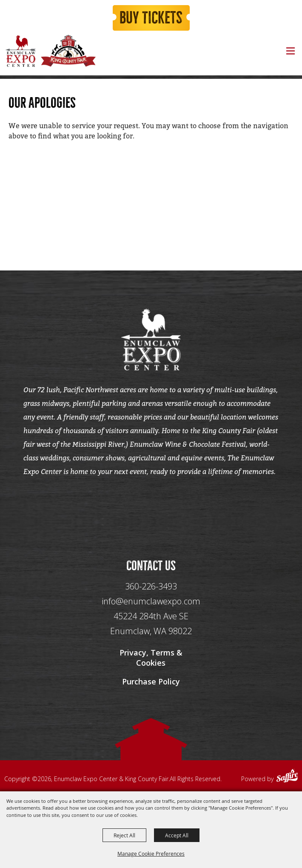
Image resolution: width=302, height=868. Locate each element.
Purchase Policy (151, 681)
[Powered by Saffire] (287, 777)
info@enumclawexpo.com (151, 601)
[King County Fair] (68, 51)
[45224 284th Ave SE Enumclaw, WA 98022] (151, 624)
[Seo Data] (151, 509)
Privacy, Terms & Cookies (151, 658)
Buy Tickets (151, 18)
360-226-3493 (151, 586)
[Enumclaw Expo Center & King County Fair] (20, 51)
